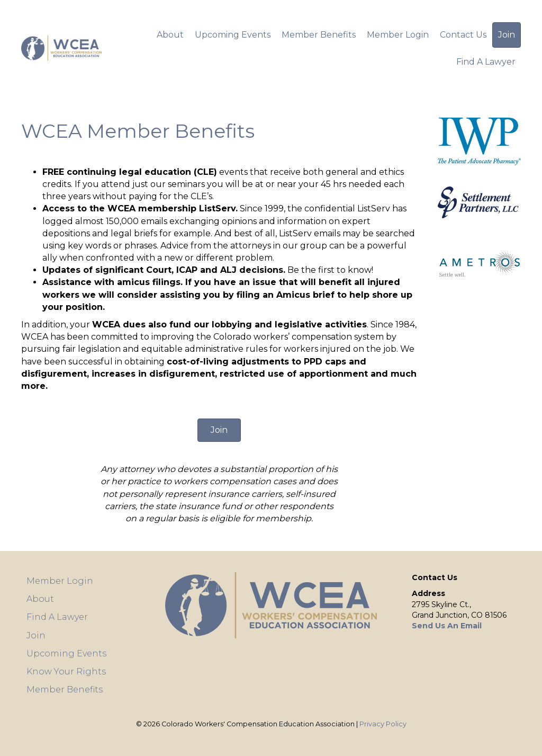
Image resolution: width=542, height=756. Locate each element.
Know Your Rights (66, 671)
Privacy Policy (383, 724)
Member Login (398, 35)
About (170, 35)
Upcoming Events (233, 35)
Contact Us (463, 35)
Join (507, 35)
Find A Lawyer (486, 62)
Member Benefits (319, 35)
